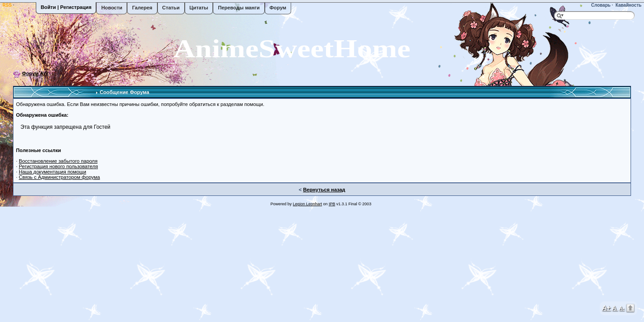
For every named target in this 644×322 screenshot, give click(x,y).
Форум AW (35, 73)
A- (622, 308)
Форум (278, 8)
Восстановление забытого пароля (58, 161)
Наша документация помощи (53, 172)
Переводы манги (239, 8)
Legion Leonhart (307, 204)
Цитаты (199, 8)
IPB (332, 204)
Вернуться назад (324, 190)
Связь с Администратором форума (59, 177)
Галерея (142, 8)
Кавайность (628, 5)
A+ (606, 307)
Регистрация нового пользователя (58, 166)
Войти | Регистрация (66, 7)
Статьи (171, 8)
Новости (112, 8)
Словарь (600, 5)
